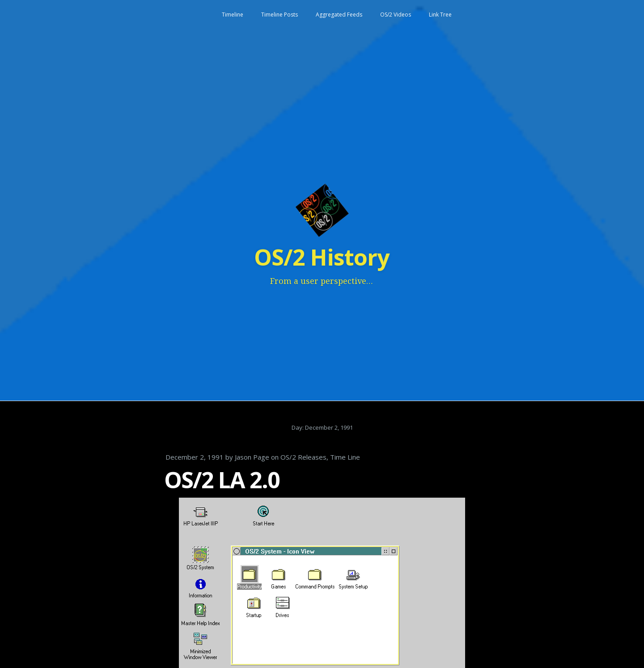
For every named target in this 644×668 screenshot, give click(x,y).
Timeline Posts (280, 15)
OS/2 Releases (303, 457)
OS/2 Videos (396, 15)
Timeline (233, 15)
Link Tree (440, 15)
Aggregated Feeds (339, 15)
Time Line (345, 457)
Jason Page (252, 457)
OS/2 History (322, 257)
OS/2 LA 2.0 (222, 480)
